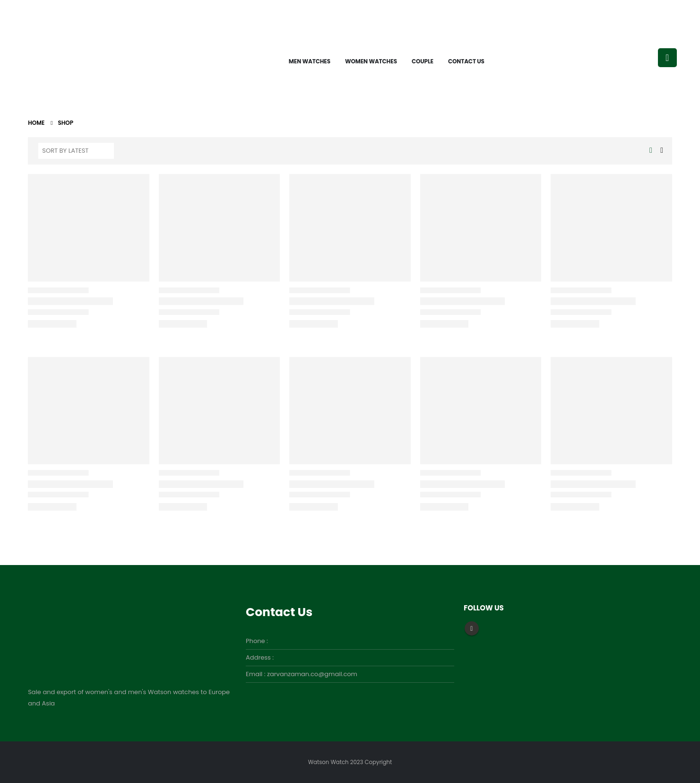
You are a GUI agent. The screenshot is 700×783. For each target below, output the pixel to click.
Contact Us (466, 61)
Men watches (310, 61)
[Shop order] (76, 151)
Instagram (472, 628)
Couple (423, 61)
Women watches (371, 61)
